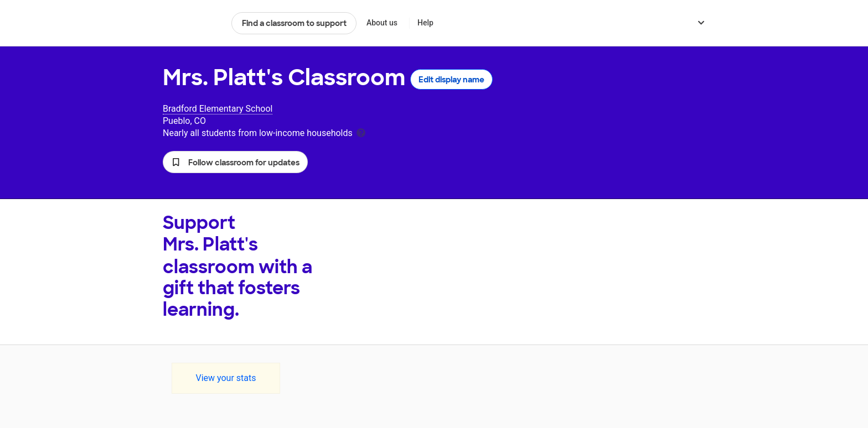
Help (425, 23)
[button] (235, 162)
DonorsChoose (192, 23)
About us (382, 23)
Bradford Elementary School (218, 109)
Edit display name (451, 80)
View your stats (226, 378)
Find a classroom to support (294, 23)
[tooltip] (361, 132)
